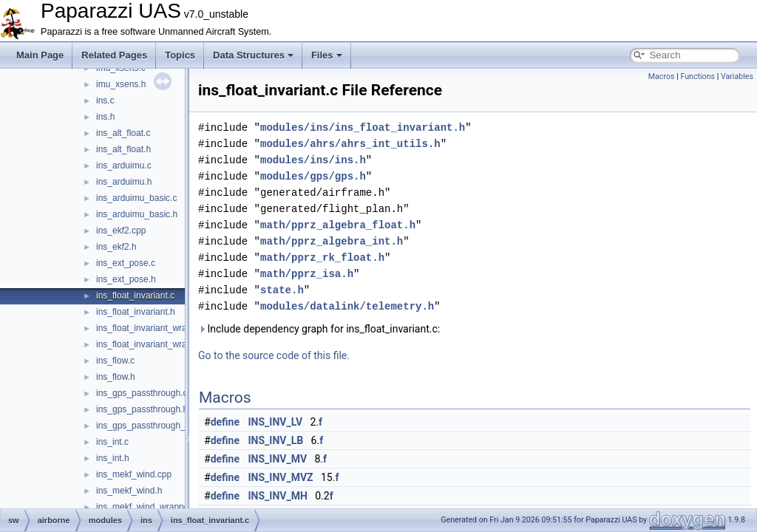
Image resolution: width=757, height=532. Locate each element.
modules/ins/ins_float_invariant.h (363, 127)
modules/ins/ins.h (313, 160)
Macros (662, 76)
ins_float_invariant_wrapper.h (154, 344)
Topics (180, 55)
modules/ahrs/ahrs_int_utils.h (350, 144)
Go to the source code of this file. (274, 355)
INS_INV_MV (278, 459)
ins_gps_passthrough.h (142, 409)
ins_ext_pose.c (126, 263)
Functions (697, 76)
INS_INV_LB (276, 440)
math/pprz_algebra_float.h (338, 225)
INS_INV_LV (276, 422)
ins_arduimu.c (124, 166)
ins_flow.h (116, 377)
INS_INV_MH (278, 496)
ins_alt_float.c (123, 133)
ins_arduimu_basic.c (136, 198)
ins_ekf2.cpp (121, 231)
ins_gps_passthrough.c (142, 393)
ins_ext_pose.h (126, 279)
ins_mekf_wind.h (129, 491)
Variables (737, 76)
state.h (282, 290)
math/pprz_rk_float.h (322, 258)
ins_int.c (112, 442)
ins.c (105, 100)
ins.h (105, 117)
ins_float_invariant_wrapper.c (153, 328)
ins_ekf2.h (116, 247)
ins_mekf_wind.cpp (134, 474)
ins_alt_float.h (123, 149)
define (225, 422)
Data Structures (253, 55)
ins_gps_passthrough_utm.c (152, 426)
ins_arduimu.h (124, 182)
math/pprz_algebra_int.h (332, 241)
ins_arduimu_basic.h (137, 214)
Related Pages (114, 55)
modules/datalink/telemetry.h (347, 306)
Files (327, 55)
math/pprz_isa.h (307, 274)
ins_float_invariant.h (136, 312)
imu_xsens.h (121, 84)
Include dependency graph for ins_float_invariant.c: (319, 329)
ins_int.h (113, 458)
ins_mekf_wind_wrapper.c (147, 507)
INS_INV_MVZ (281, 477)
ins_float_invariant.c (135, 296)
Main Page (40, 55)
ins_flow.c (115, 361)
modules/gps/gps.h (313, 176)
